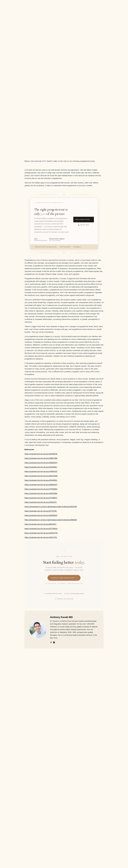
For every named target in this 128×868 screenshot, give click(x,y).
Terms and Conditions (117, 822)
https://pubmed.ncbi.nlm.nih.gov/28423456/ (41, 476)
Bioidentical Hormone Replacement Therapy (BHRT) (98, 807)
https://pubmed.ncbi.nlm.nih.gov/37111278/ (41, 511)
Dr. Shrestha (10, 804)
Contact (93, 10)
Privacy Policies (116, 828)
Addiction (72, 814)
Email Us (116, 808)
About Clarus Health (13, 797)
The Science (83, 10)
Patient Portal (10, 816)
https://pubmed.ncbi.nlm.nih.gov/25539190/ (41, 480)
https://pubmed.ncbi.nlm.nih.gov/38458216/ (41, 454)
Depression (73, 799)
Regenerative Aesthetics (96, 824)
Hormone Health (57, 24)
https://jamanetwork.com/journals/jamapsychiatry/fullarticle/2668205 (51, 520)
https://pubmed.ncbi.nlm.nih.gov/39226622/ (41, 515)
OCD (70, 821)
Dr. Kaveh (9, 800)
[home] (15, 10)
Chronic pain (73, 833)
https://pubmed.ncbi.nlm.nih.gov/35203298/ (41, 493)
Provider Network (12, 819)
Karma (8, 812)
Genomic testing (97, 819)
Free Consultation (114, 10)
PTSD (71, 818)
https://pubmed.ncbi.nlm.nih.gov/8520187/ (40, 524)
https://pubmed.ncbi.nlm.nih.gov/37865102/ (41, 471)
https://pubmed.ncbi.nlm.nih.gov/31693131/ (41, 502)
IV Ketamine (96, 797)
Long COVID (73, 837)
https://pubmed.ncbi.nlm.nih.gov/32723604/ (41, 529)
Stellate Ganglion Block (98, 814)
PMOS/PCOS (73, 829)
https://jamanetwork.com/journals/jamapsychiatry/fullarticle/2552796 (51, 507)
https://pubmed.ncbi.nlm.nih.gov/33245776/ (41, 533)
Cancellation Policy (12, 823)
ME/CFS (72, 810)
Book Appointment (118, 816)
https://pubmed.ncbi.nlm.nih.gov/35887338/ (41, 458)
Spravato (95, 800)
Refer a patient (11, 808)
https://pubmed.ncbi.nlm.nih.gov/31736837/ (41, 498)
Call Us (116, 812)
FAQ (75, 10)
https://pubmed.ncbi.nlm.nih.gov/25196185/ (41, 467)
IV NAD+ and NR (98, 828)
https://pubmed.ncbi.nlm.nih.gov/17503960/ (41, 489)
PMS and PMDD (75, 825)
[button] (36, 10)
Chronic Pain (73, 806)
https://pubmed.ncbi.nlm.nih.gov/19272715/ (41, 537)
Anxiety (71, 802)
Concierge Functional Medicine (99, 833)
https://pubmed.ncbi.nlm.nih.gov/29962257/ (41, 463)
